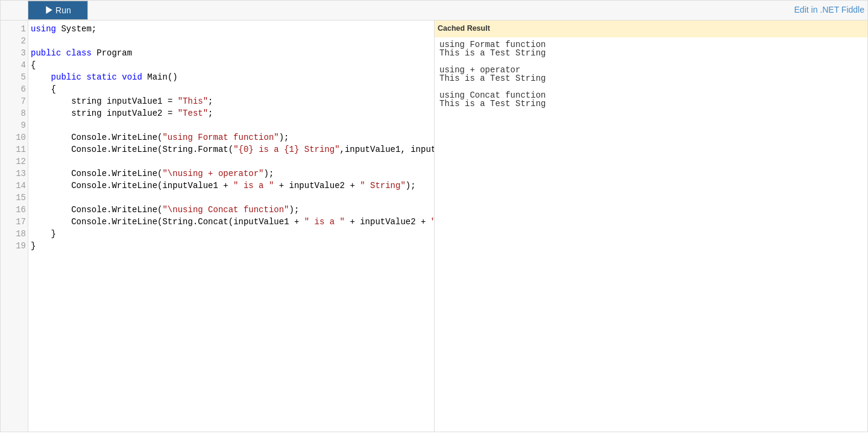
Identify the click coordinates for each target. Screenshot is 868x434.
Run (58, 10)
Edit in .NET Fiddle (829, 10)
